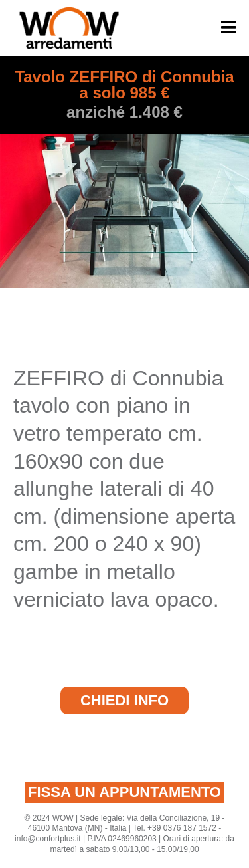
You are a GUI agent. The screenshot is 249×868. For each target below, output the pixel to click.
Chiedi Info (124, 700)
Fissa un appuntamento (124, 792)
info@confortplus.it (48, 839)
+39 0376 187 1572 (182, 828)
